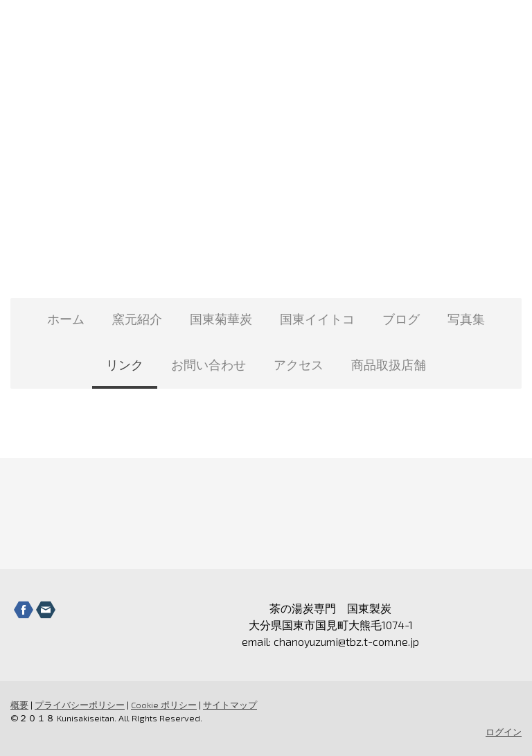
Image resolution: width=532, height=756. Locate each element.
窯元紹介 (137, 319)
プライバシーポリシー (80, 705)
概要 (19, 705)
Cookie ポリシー (164, 705)
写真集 (466, 319)
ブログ (401, 319)
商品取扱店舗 (389, 364)
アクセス (299, 364)
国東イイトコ (317, 319)
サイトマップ (230, 705)
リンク (125, 364)
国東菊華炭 (221, 319)
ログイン (504, 732)
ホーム (66, 319)
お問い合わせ (209, 364)
